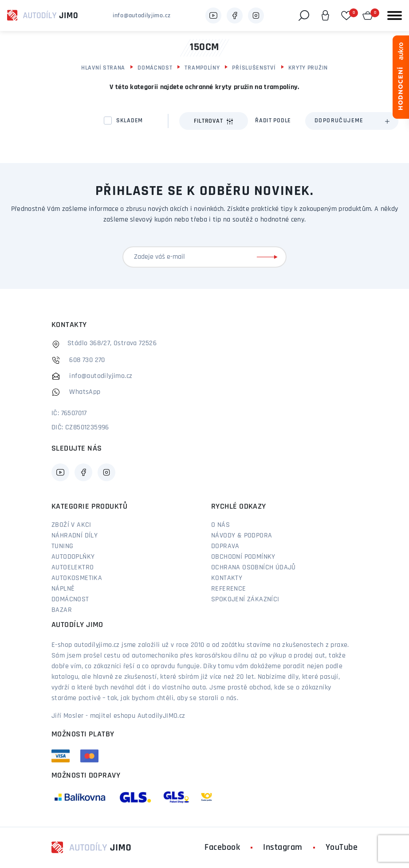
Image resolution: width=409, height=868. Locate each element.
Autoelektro (73, 568)
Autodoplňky (73, 557)
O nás (220, 525)
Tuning (62, 546)
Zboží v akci (71, 525)
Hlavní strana (103, 68)
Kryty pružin (308, 68)
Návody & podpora (242, 536)
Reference (229, 589)
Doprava (225, 546)
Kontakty (227, 578)
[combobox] (352, 121)
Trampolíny (202, 68)
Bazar (62, 610)
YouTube (342, 848)
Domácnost (155, 68)
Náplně (63, 589)
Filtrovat (214, 121)
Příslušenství (254, 68)
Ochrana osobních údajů (254, 568)
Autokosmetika (77, 578)
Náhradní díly (75, 536)
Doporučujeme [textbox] (339, 121)
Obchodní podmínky (243, 557)
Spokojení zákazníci (245, 599)
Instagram (283, 848)
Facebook (222, 848)
